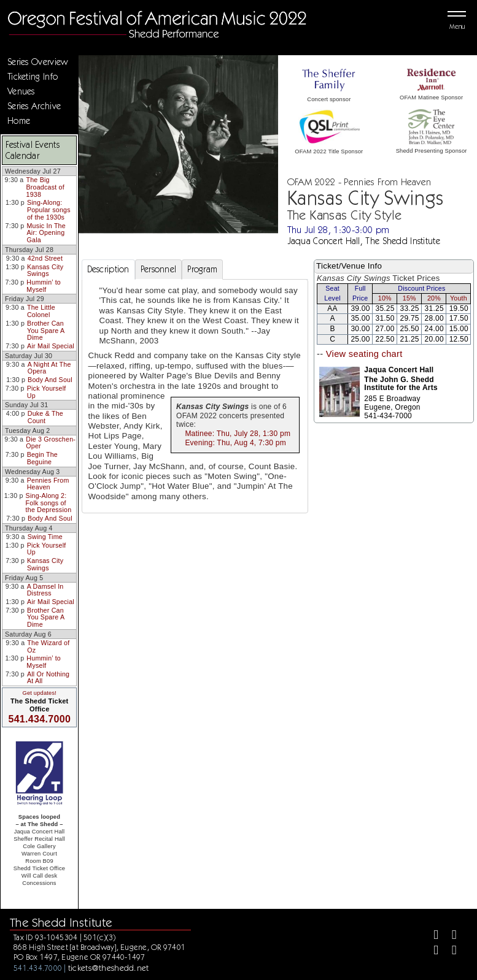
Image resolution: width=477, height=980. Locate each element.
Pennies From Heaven (48, 484)
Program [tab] (202, 269)
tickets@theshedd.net (109, 968)
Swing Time (45, 537)
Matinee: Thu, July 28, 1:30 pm (238, 434)
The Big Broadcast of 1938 (45, 187)
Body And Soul (50, 380)
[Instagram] (431, 951)
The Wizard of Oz (48, 646)
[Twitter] (449, 936)
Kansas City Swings (45, 270)
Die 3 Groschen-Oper (51, 443)
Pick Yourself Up (47, 392)
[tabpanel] (195, 396)
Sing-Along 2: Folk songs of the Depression (49, 503)
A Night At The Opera (49, 368)
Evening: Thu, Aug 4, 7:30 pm (235, 443)
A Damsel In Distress (45, 590)
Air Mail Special (51, 346)
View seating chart (364, 354)
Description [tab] (108, 269)
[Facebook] (431, 936)
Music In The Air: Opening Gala (46, 233)
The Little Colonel (41, 311)
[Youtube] (449, 951)
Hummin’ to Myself (44, 286)
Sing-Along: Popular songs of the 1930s (49, 209)
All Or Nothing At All (48, 678)
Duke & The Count (45, 417)
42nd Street (45, 258)
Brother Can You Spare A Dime (46, 330)
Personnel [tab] (159, 269)
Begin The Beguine (42, 458)
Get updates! (39, 693)
